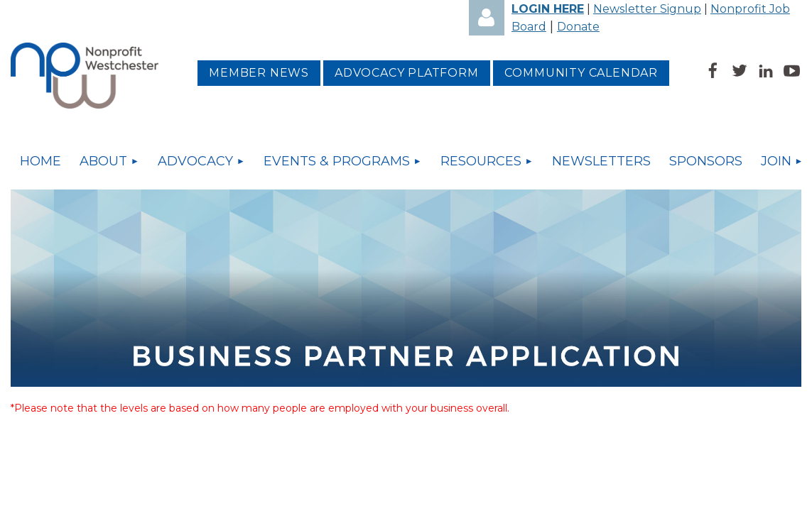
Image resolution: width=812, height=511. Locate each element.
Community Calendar (581, 73)
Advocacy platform (407, 73)
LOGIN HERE (548, 9)
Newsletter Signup (647, 9)
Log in (487, 18)
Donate (578, 27)
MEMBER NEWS (259, 73)
